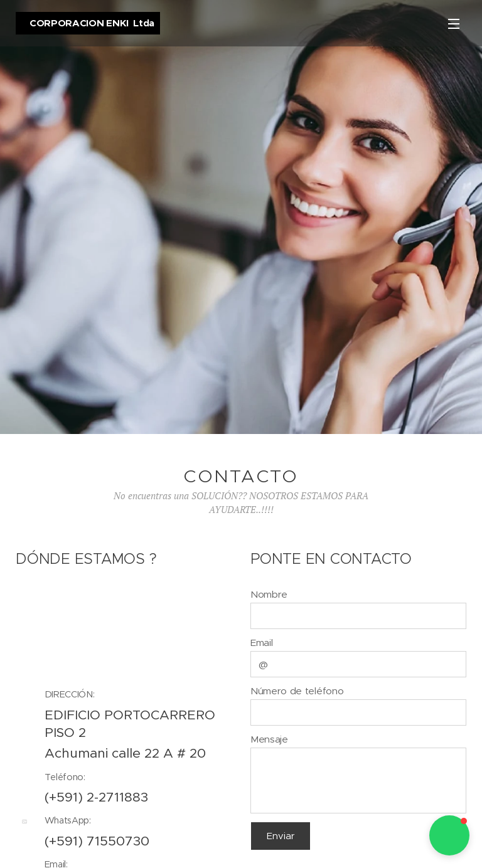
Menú (454, 24)
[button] (449, 835)
